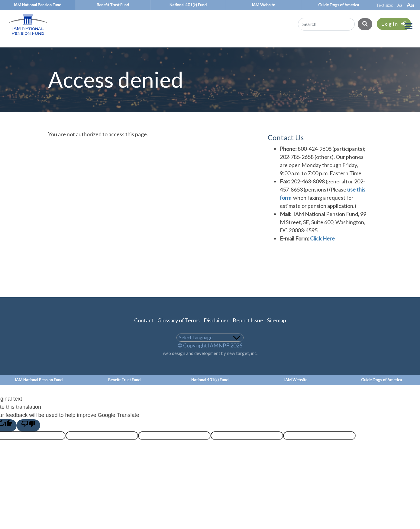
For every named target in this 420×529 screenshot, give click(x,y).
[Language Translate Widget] (210, 348)
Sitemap (277, 331)
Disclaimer (216, 331)
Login (394, 24)
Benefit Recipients (106, 49)
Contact (144, 331)
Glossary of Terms (179, 331)
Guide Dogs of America (339, 5)
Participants (35, 49)
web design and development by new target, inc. (210, 363)
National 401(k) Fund (188, 5)
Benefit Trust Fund (113, 5)
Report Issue (248, 331)
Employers (173, 49)
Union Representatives (247, 49)
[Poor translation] (28, 436)
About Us (391, 49)
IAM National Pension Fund (37, 5)
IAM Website (263, 5)
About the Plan (329, 49)
